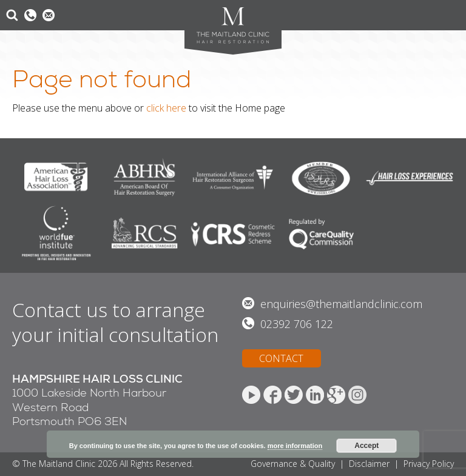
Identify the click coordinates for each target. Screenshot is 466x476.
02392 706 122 (297, 324)
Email (49, 15)
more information (295, 446)
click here (166, 108)
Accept (366, 446)
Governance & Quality (293, 464)
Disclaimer (369, 464)
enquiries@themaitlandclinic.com (341, 304)
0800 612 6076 (30, 15)
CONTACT (281, 358)
